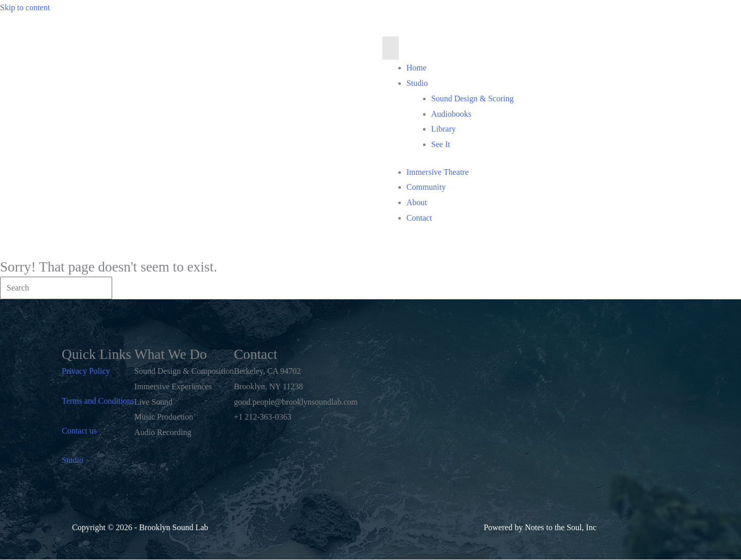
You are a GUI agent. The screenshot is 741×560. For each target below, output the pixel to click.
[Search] (56, 288)
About (417, 202)
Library (444, 129)
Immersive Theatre (438, 172)
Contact (419, 218)
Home (417, 68)
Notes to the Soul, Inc (561, 527)
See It (441, 144)
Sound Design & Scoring (472, 98)
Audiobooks (451, 114)
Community (426, 187)
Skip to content (25, 7)
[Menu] (391, 48)
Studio (417, 83)
